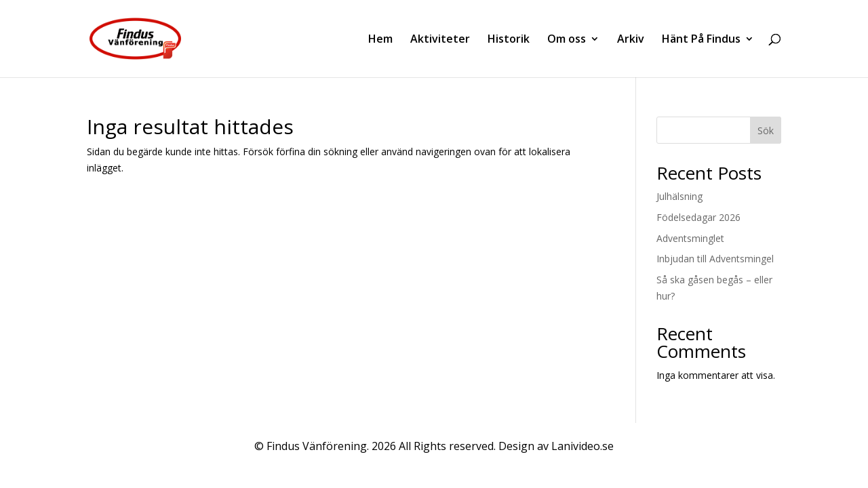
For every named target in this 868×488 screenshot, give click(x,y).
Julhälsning (679, 196)
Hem (380, 40)
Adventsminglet (690, 238)
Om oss (567, 40)
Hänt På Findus (701, 40)
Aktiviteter (440, 40)
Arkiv (631, 40)
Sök (766, 130)
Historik (509, 40)
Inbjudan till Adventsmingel (715, 259)
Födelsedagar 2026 (698, 217)
